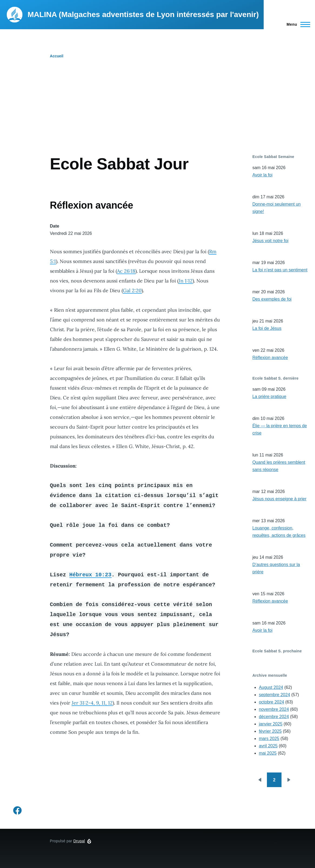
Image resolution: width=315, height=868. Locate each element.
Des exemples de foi (272, 299)
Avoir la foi (262, 175)
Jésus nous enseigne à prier (279, 499)
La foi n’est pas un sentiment (280, 270)
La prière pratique (269, 397)
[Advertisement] (157, 114)
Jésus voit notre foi (270, 241)
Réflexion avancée (270, 358)
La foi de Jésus (267, 328)
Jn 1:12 (186, 281)
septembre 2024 (274, 695)
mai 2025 (268, 753)
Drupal (79, 841)
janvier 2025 (271, 724)
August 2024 (271, 687)
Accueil (57, 56)
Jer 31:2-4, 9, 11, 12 (92, 703)
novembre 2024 (274, 709)
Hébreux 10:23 (91, 575)
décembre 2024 (274, 717)
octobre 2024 (271, 702)
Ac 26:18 (126, 271)
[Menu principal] (297, 24)
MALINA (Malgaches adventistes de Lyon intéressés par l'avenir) (143, 14)
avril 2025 (268, 746)
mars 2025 (269, 739)
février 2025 (270, 731)
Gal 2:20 (132, 290)
